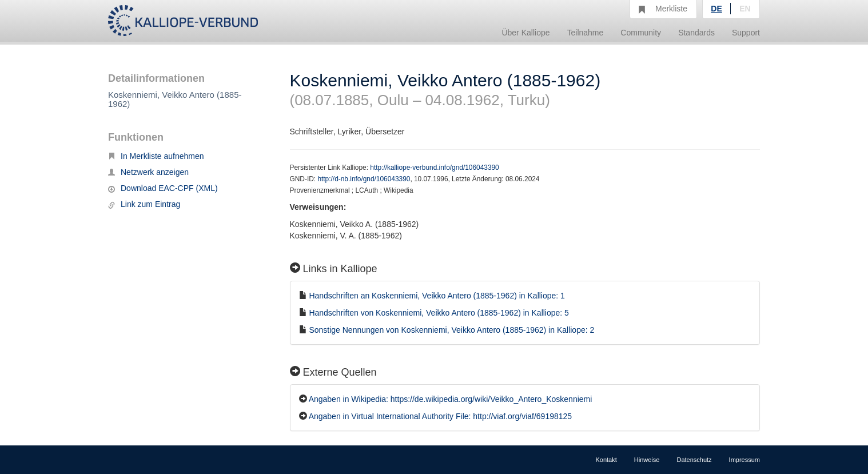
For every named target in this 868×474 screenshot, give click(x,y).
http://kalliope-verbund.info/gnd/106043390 (434, 168)
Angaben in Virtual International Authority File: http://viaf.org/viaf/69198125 (440, 416)
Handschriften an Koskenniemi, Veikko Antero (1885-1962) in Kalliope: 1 (437, 296)
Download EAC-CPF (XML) (163, 188)
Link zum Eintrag (144, 204)
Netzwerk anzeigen (148, 172)
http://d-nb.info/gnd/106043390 (364, 179)
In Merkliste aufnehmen (156, 156)
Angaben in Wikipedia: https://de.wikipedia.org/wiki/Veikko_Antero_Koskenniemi (451, 399)
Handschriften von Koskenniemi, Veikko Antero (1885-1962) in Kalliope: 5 (439, 313)
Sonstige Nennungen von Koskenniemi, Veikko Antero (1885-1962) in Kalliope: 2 (451, 330)
